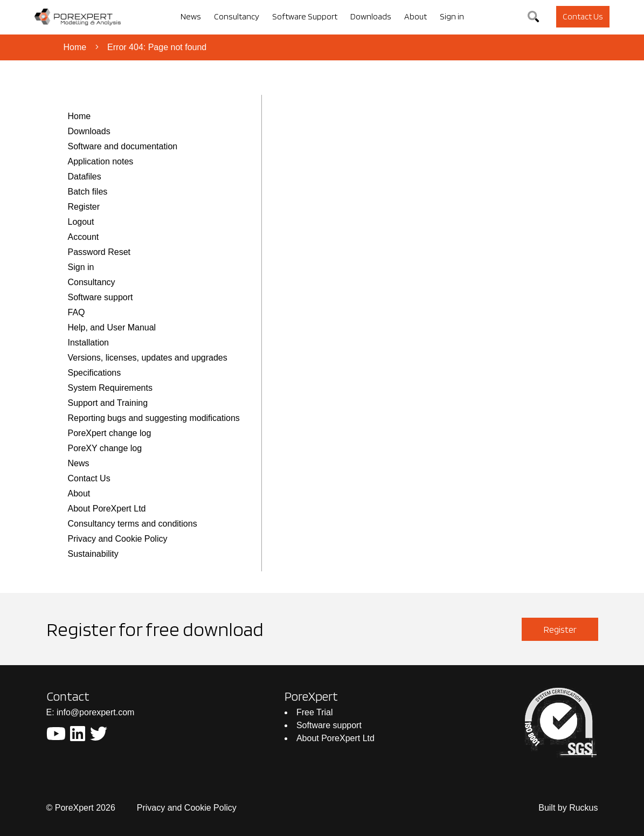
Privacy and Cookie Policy (118, 539)
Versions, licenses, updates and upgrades (148, 358)
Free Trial (315, 712)
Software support (101, 297)
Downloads (89, 131)
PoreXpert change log (110, 433)
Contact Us (89, 478)
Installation (89, 343)
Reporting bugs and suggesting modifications (154, 418)
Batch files (88, 192)
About (79, 493)
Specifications (95, 373)
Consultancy (92, 282)
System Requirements (110, 388)
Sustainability (93, 554)
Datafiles (85, 177)
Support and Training (108, 403)
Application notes (101, 161)
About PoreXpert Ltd (107, 509)
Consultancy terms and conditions (133, 524)
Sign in (81, 267)
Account (84, 237)
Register (84, 207)
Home (75, 47)
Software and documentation (123, 146)
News (79, 463)
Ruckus (583, 808)
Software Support (305, 16)
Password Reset (99, 252)
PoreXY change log (105, 448)
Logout (81, 222)
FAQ (77, 312)
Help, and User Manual (112, 327)
